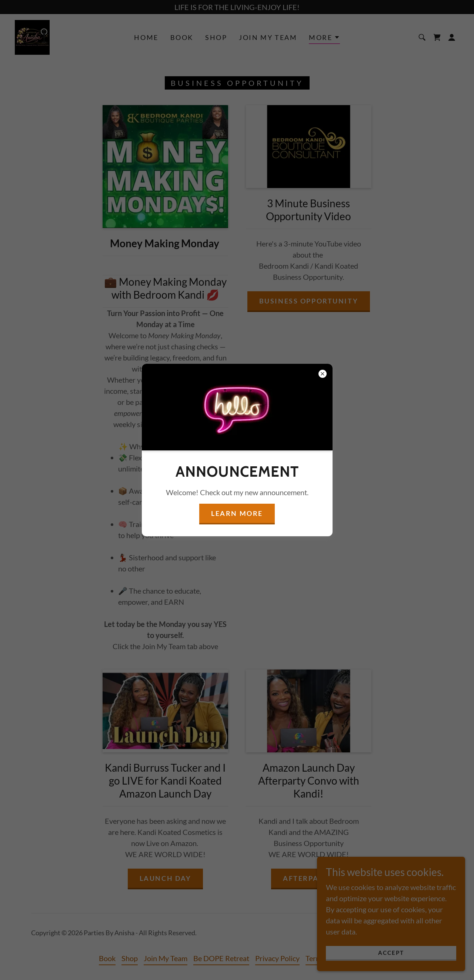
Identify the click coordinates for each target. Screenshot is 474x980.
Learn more (237, 513)
